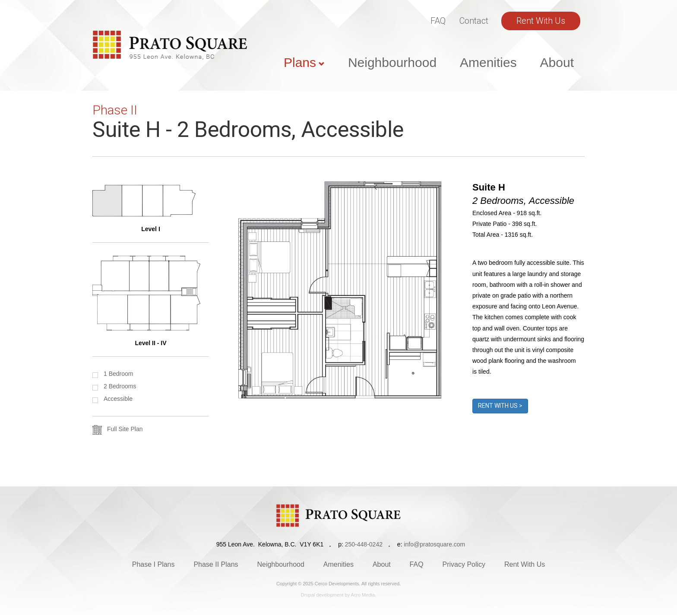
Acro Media (363, 595)
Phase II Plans (216, 564)
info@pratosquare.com (434, 544)
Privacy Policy (464, 564)
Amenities (488, 62)
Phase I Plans (153, 564)
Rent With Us (541, 21)
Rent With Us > (500, 406)
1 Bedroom (118, 374)
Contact (474, 21)
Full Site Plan (125, 429)
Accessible (118, 399)
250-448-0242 (364, 544)
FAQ (438, 21)
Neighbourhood (392, 62)
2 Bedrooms (120, 386)
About (557, 62)
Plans (300, 62)
